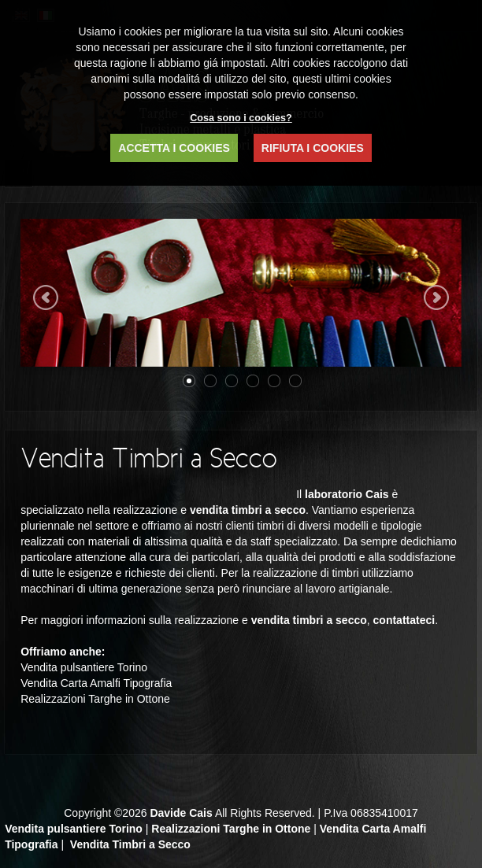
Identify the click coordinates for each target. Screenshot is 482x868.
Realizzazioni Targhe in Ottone (231, 829)
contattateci (404, 620)
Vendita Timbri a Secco (130, 844)
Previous (46, 297)
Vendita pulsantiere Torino (74, 829)
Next (436, 297)
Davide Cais (181, 813)
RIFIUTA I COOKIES (313, 148)
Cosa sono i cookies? (241, 118)
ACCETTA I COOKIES (174, 148)
